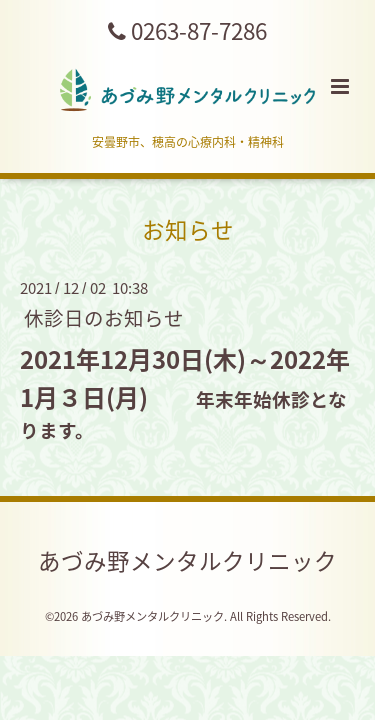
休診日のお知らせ (104, 317)
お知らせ (188, 229)
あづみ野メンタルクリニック (187, 559)
